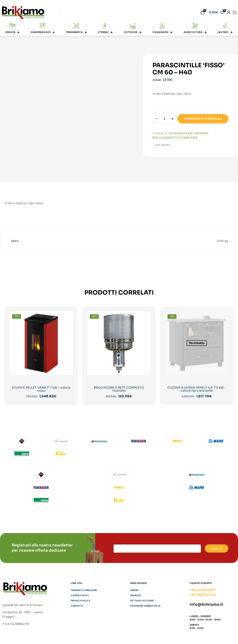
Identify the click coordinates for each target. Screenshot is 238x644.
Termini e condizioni (84, 590)
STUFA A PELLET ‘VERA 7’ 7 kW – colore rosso (41, 389)
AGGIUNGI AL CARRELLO (203, 119)
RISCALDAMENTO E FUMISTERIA (175, 138)
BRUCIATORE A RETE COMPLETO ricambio (119, 389)
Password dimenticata (145, 606)
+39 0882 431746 (203, 595)
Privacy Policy (80, 601)
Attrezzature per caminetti (188, 133)
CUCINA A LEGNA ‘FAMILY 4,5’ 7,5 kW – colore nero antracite (197, 389)
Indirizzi (136, 595)
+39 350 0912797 (203, 590)
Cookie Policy (80, 595)
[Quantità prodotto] (165, 119)
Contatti (77, 606)
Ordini (134, 590)
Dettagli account (142, 601)
